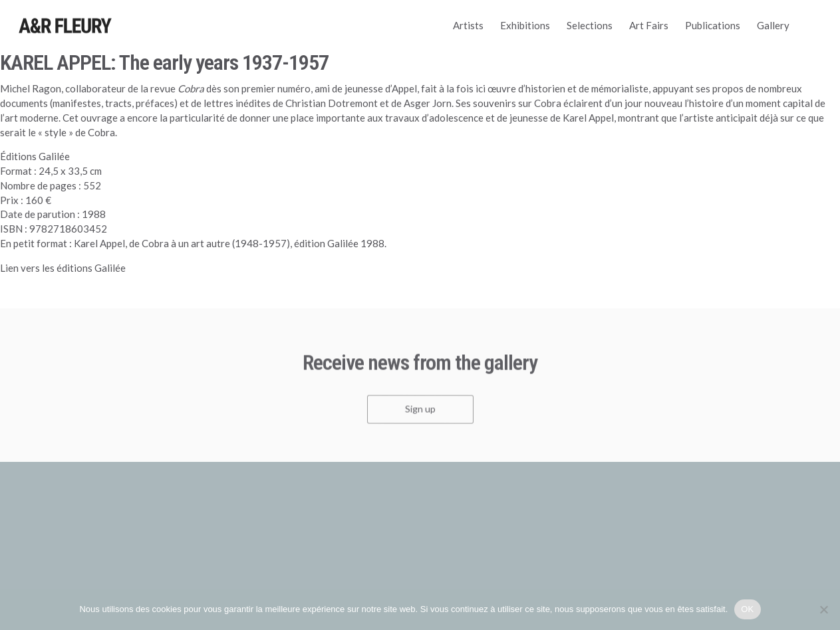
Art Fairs (649, 25)
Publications (713, 25)
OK (747, 609)
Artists (468, 25)
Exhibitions (525, 25)
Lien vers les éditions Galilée (63, 268)
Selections (590, 25)
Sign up (420, 412)
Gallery (773, 25)
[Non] (823, 609)
